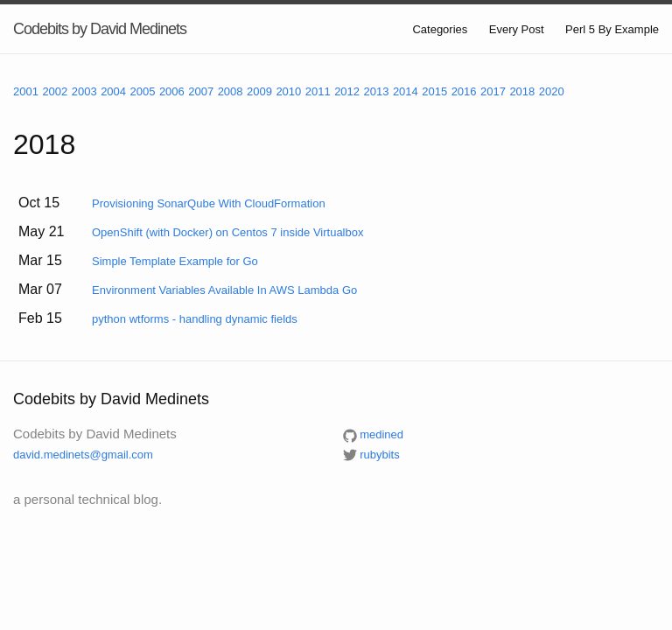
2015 (434, 91)
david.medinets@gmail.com (83, 455)
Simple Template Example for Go (175, 261)
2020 (552, 91)
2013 (377, 91)
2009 (259, 91)
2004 (113, 91)
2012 (347, 91)
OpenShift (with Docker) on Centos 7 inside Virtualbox (227, 232)
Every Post (517, 29)
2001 (26, 91)
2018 (522, 91)
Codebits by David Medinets (100, 29)
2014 (406, 91)
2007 (201, 91)
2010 (288, 91)
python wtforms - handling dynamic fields (195, 319)
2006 (172, 91)
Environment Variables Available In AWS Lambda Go (224, 290)
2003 (84, 91)
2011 (318, 91)
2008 (231, 91)
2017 (493, 91)
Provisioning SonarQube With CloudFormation (209, 203)
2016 (464, 91)
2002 (55, 91)
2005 (143, 91)
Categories (440, 29)
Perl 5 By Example (612, 29)
